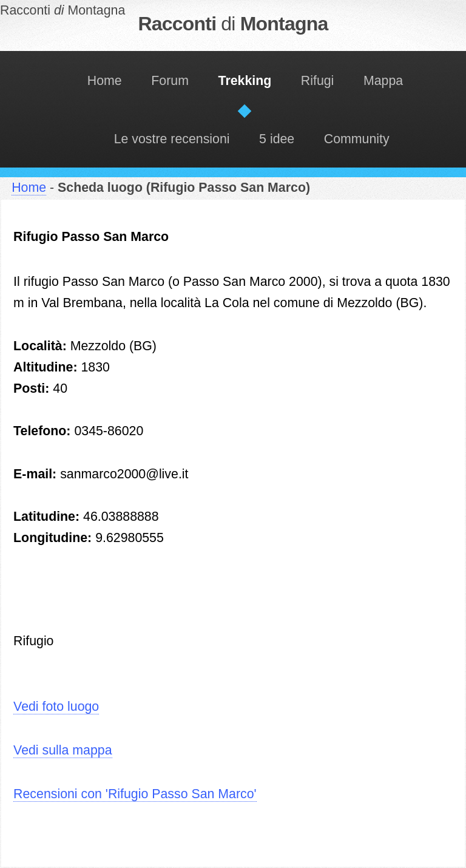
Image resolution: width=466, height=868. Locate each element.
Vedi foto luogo (56, 707)
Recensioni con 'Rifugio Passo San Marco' (135, 794)
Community (357, 139)
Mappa (383, 81)
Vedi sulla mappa (62, 750)
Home (105, 81)
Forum (170, 81)
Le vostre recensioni (172, 139)
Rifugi (318, 81)
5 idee (277, 139)
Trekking (245, 81)
